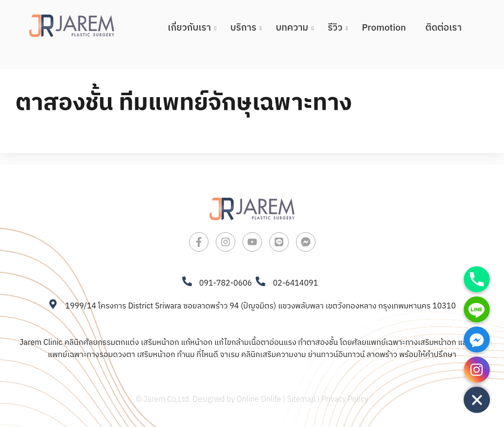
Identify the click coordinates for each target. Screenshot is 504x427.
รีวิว (337, 28)
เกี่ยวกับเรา (192, 28)
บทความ (295, 28)
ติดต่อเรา (443, 28)
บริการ (246, 28)
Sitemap (302, 400)
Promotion (384, 28)
